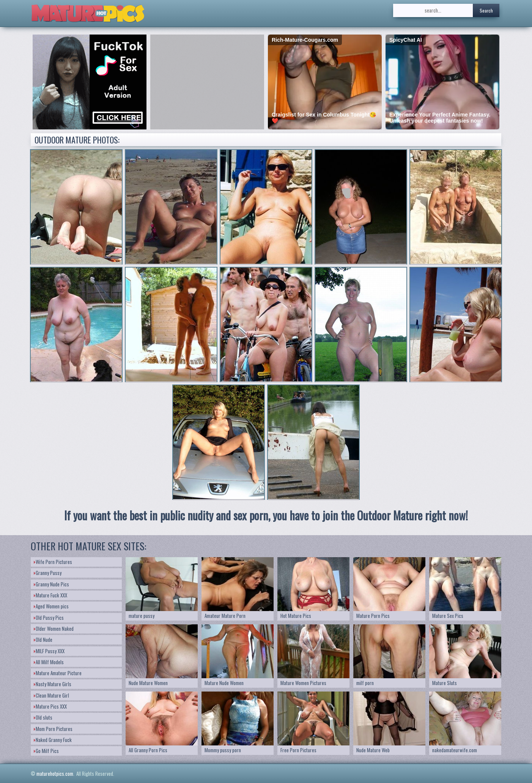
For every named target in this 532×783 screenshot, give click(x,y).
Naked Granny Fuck (53, 740)
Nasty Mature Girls (53, 684)
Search (486, 10)
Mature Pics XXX (50, 706)
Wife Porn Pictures (53, 562)
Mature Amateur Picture (58, 673)
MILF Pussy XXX (49, 651)
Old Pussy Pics (49, 618)
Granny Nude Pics (51, 584)
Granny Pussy (48, 573)
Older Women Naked (54, 629)
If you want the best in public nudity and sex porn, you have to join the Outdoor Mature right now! (266, 515)
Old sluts (43, 717)
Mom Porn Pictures (53, 729)
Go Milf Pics (46, 751)
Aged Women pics (51, 606)
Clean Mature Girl (51, 695)
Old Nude (43, 640)
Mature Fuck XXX (50, 595)
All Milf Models (49, 662)
